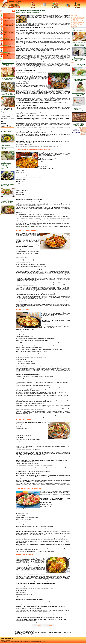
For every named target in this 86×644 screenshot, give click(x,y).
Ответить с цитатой (26, 635)
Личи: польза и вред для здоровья (77, 25)
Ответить (18, 635)
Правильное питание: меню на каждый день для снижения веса (79, 79)
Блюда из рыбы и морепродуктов (30, 13)
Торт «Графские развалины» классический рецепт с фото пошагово (8, 95)
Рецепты (18, 13)
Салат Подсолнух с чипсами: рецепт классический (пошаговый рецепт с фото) (6, 166)
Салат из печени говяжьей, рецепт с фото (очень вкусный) (7, 184)
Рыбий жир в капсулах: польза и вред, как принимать (79, 23)
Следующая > (50, 625)
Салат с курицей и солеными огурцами (6, 130)
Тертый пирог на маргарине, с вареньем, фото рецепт (79, 59)
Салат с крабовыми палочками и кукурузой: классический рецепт (7, 201)
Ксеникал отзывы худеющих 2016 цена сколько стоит (79, 124)
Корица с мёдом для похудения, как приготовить (79, 19)
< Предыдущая (37, 625)
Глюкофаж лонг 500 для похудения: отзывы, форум (79, 94)
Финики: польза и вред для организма (78, 21)
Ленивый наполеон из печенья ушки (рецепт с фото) (8, 64)
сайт (47, 641)
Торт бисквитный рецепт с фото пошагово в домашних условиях (8, 79)
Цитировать (36, 635)
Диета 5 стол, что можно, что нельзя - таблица (79, 65)
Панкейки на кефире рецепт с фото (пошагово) (79, 30)
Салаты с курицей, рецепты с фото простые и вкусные (7, 147)
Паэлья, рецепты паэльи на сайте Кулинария (31, 11)
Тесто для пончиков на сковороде (79, 17)
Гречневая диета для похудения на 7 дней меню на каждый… (79, 110)
